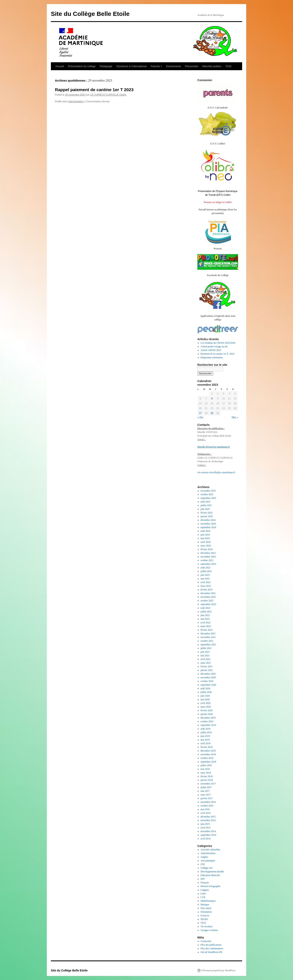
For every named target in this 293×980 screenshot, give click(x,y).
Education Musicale (210, 875)
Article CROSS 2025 (211, 350)
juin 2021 (205, 652)
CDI (203, 864)
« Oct (200, 417)
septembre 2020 (208, 685)
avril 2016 (206, 813)
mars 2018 (206, 773)
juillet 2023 (206, 571)
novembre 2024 (208, 524)
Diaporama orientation (212, 357)
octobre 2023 (207, 560)
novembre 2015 (208, 820)
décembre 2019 (208, 718)
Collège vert (207, 868)
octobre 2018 (207, 758)
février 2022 (207, 630)
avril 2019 (206, 743)
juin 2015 (205, 824)
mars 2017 (206, 795)
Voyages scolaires (209, 930)
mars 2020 (206, 707)
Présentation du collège (82, 66)
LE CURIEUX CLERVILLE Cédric (108, 95)
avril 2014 (206, 839)
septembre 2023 (208, 564)
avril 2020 (206, 703)
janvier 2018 (207, 780)
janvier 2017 (207, 798)
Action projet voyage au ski (214, 346)
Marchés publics (212, 66)
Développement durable (212, 872)
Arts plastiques (208, 861)
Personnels (192, 66)
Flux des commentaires (212, 948)
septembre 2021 (208, 645)
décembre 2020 (208, 674)
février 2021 (207, 666)
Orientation (206, 912)
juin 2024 (205, 535)
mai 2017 (205, 791)
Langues (205, 890)
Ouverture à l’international (132, 66)
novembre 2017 (208, 784)
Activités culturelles (210, 850)
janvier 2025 (207, 516)
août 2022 (206, 608)
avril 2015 (206, 828)
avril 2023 (206, 582)
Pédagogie (106, 66)
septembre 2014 (208, 835)
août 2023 (206, 568)
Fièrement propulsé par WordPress (218, 970)
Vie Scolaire (207, 926)
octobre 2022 (207, 601)
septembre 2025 (208, 498)
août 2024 (206, 531)
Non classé (206, 908)
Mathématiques (208, 901)
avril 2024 (206, 542)
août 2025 (206, 502)
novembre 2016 (208, 802)
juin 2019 (205, 736)
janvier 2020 (207, 714)
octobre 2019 (207, 721)
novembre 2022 (208, 597)
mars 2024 (206, 546)
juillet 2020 (206, 692)
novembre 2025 (208, 491)
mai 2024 (205, 538)
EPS (203, 879)
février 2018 (207, 776)
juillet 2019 (206, 732)
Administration (76, 102)
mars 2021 (206, 663)
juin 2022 (205, 615)
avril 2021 (206, 659)
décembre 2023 (208, 553)
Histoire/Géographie (211, 886)
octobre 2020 (207, 681)
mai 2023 (205, 579)
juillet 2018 (206, 765)
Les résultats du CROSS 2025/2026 (218, 343)
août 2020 (206, 688)
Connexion (206, 941)
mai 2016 (205, 809)
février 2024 (207, 549)
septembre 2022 (208, 604)
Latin (203, 894)
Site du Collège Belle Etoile (90, 14)
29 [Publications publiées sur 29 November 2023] (212, 413)
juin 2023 (205, 575)
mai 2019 (205, 740)
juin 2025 (205, 509)
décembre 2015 (208, 817)
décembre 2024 (208, 520)
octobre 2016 (207, 806)
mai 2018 (205, 769)
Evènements (174, 66)
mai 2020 (205, 699)
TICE (228, 66)
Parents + (156, 66)
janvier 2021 (207, 670)
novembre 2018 (208, 754)
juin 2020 (205, 696)
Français (205, 883)
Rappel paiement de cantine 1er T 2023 (94, 90)
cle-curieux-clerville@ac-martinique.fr (216, 472)
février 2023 (207, 590)
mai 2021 (205, 656)
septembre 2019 (208, 725)
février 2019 (207, 747)
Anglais (204, 857)
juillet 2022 (206, 612)
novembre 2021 (208, 637)
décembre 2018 (208, 751)
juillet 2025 (206, 505)
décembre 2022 (208, 593)
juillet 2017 (206, 787)
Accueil (60, 66)
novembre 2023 (208, 557)
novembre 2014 (208, 831)
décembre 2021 (208, 634)
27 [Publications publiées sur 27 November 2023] (200, 413)
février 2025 (207, 513)
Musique (205, 905)
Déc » (235, 417)
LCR (203, 897)
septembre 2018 (208, 762)
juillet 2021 (206, 648)
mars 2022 (206, 626)
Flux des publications (211, 945)
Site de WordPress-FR (211, 952)
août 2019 (206, 729)
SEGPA (204, 919)
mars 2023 (206, 586)
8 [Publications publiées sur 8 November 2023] (212, 399)
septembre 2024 (208, 527)
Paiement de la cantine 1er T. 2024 (218, 354)
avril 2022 (206, 623)
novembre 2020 (208, 677)
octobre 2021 (207, 641)
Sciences (205, 916)
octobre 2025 (207, 494)
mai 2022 (205, 619)
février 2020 (207, 710)
